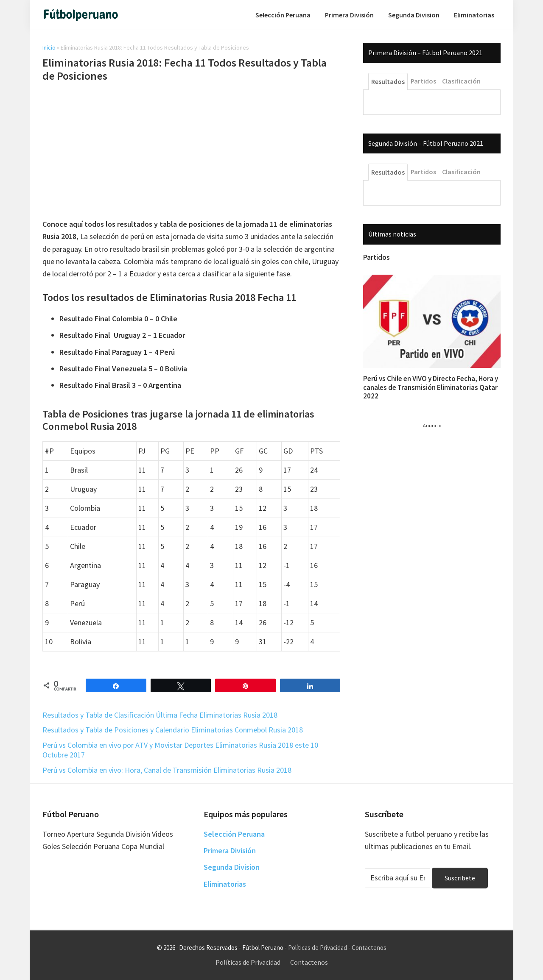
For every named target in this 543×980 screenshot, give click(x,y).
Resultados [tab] (388, 81)
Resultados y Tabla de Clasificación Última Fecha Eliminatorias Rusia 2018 (160, 715)
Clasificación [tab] (461, 81)
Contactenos (369, 948)
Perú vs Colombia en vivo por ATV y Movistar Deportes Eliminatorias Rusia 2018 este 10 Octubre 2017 (180, 750)
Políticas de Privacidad (318, 948)
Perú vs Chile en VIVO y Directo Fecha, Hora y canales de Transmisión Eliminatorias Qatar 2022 (431, 387)
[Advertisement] (191, 152)
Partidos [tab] (423, 81)
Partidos (376, 257)
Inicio (49, 47)
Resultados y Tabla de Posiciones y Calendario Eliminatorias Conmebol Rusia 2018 (173, 730)
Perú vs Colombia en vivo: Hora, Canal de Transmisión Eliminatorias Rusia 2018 (167, 770)
